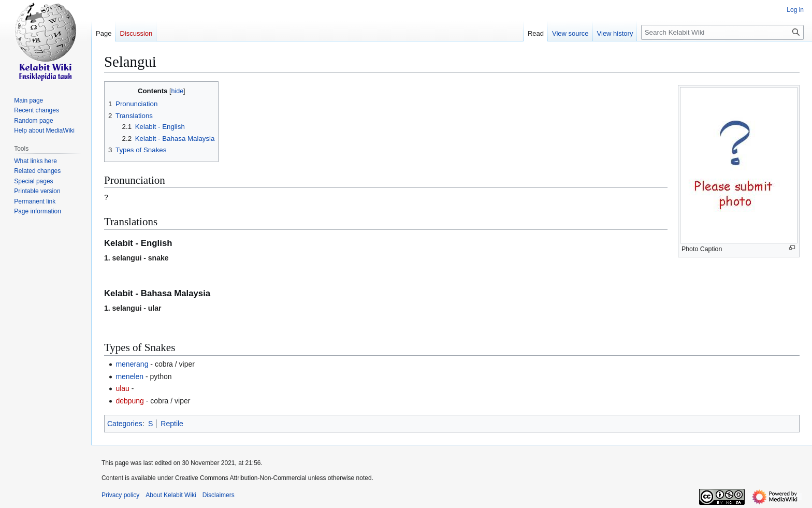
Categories (125, 424)
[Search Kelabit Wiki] (722, 32)
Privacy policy (120, 495)
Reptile (172, 424)
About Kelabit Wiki (171, 495)
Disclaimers (219, 495)
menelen (129, 376)
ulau (122, 388)
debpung (130, 401)
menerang (132, 364)
